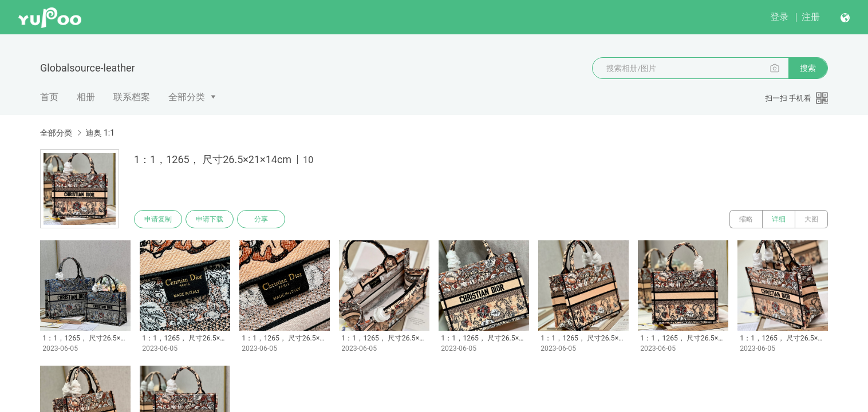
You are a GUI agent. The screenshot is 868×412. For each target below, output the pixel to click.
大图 (811, 219)
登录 (779, 17)
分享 (261, 219)
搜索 (808, 68)
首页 (49, 97)
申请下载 (210, 219)
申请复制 (158, 219)
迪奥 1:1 (100, 133)
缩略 (746, 219)
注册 (811, 17)
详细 (779, 219)
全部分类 (187, 97)
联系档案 (132, 97)
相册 (86, 97)
